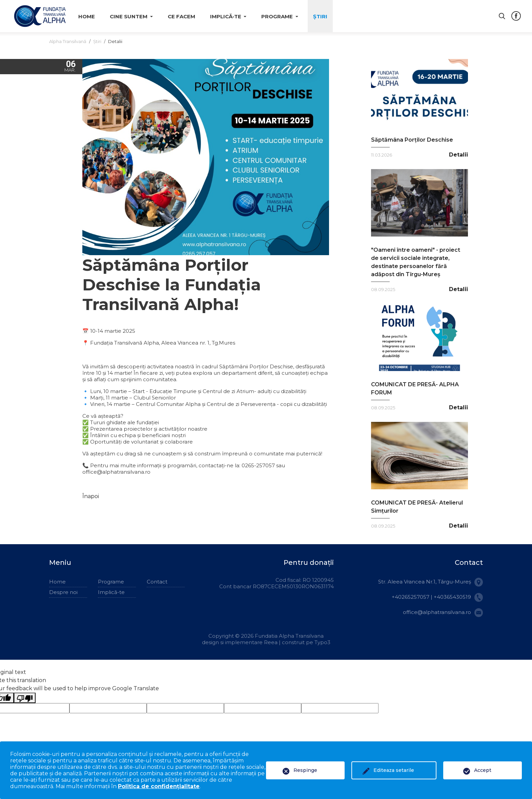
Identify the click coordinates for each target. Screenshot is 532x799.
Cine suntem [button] (129, 16)
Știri (320, 16)
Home (87, 16)
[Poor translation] (25, 698)
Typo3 (322, 642)
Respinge (305, 770)
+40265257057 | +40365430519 (431, 597)
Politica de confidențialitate (159, 786)
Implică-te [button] (226, 16)
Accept (483, 770)
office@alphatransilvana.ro (437, 612)
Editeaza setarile (394, 770)
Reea (271, 642)
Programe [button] (277, 16)
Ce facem (181, 16)
